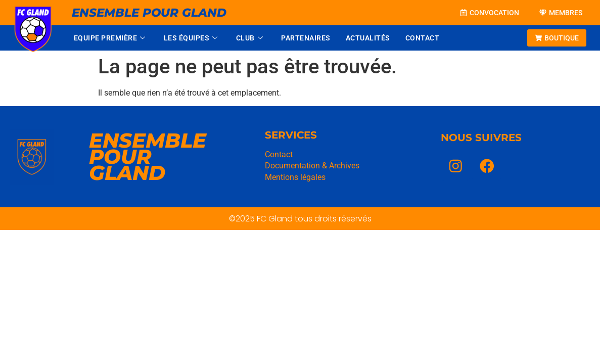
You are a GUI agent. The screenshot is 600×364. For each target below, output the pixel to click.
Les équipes (191, 38)
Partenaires (306, 38)
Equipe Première (110, 38)
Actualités (368, 38)
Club (250, 38)
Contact (423, 38)
